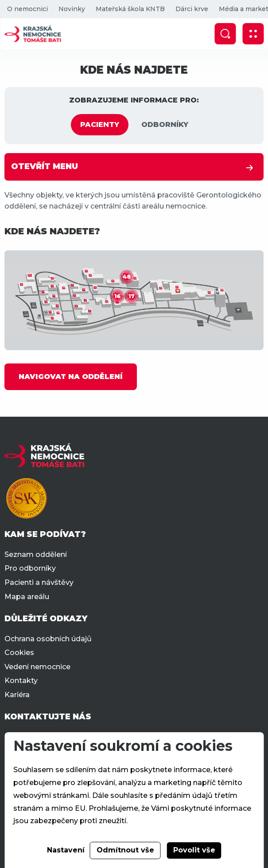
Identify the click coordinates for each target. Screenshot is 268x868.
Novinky (71, 9)
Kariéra (17, 695)
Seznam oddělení (36, 554)
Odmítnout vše (125, 850)
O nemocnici (27, 9)
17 (132, 296)
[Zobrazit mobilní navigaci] (253, 34)
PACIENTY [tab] (100, 124)
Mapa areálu (27, 597)
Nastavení (66, 850)
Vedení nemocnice (37, 667)
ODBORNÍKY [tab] (165, 124)
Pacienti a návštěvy (39, 582)
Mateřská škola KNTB (130, 9)
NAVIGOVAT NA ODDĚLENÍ (71, 377)
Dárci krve (191, 9)
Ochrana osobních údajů (48, 639)
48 (127, 277)
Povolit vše (194, 850)
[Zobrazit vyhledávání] (225, 34)
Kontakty (21, 681)
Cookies (19, 653)
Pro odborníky (30, 568)
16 (117, 296)
